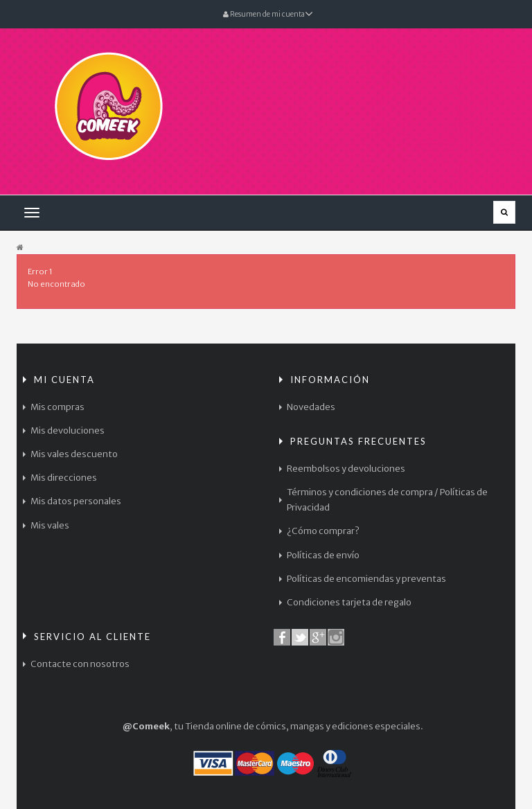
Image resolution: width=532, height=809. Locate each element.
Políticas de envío (323, 555)
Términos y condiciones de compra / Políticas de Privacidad (387, 500)
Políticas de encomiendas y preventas (366, 579)
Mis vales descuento (74, 454)
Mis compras (57, 407)
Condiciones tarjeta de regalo (349, 602)
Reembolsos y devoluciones (346, 469)
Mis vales (50, 525)
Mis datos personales (76, 501)
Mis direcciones (64, 478)
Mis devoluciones (68, 430)
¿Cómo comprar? (323, 531)
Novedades (311, 407)
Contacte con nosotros (80, 664)
